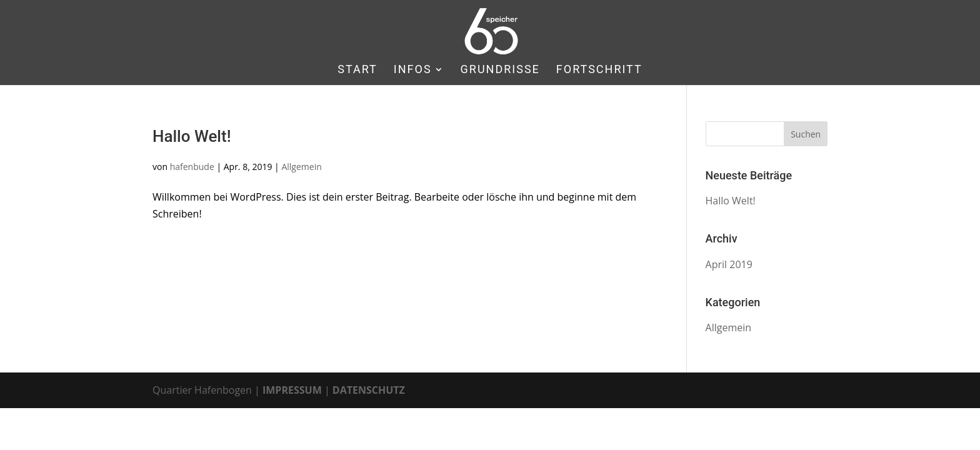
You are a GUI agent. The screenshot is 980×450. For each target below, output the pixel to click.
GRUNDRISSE (500, 70)
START (357, 70)
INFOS (413, 70)
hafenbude (192, 167)
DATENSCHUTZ (369, 390)
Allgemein (301, 167)
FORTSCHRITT (599, 70)
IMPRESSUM (292, 390)
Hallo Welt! (192, 136)
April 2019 (729, 264)
